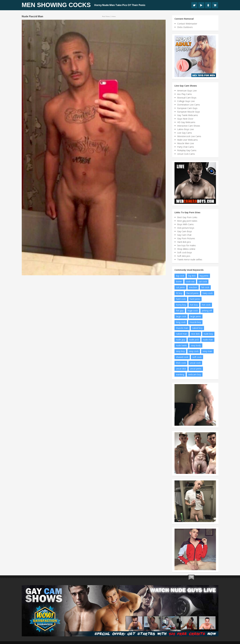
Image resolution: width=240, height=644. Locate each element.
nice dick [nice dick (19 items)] (195, 334)
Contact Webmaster (187, 24)
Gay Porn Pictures (186, 238)
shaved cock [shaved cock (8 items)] (182, 357)
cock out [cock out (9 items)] (190, 281)
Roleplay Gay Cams (187, 150)
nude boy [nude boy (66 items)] (208, 334)
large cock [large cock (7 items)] (181, 316)
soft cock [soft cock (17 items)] (197, 357)
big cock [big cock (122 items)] (180, 276)
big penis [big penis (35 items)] (204, 276)
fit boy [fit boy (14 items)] (179, 293)
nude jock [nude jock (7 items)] (194, 340)
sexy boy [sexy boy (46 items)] (180, 351)
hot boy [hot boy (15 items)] (194, 305)
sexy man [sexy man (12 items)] (207, 351)
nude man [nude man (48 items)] (208, 340)
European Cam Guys (187, 108)
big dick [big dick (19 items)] (192, 276)
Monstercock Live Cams (189, 136)
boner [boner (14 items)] (179, 281)
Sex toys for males (187, 245)
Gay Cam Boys (185, 231)
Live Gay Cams (185, 133)
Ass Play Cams (185, 94)
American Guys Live (187, 91)
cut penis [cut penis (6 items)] (180, 287)
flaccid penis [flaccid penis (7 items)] (192, 293)
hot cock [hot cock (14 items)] (206, 305)
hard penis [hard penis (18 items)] (195, 299)
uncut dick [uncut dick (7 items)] (181, 369)
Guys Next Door (185, 119)
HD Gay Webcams (186, 122)
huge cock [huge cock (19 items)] (193, 311)
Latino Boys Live (186, 129)
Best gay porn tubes (187, 221)
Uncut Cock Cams (186, 154)
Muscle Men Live (186, 143)
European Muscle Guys (189, 112)
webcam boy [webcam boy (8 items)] (195, 374)
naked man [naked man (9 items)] (182, 334)
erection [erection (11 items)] (193, 287)
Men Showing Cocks (56, 5)
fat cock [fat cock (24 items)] (205, 287)
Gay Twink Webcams (188, 115)
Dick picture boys (186, 228)
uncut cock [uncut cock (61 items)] (195, 363)
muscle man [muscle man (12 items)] (182, 328)
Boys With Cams (185, 224)
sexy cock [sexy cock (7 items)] (194, 351)
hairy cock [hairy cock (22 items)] (208, 293)
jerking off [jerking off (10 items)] (207, 311)
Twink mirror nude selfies (190, 259)
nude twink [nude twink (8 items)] (181, 345)
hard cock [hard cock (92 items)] (181, 299)
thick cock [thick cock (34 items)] (181, 363)
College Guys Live (186, 101)
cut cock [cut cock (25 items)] (203, 281)
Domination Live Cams (189, 105)
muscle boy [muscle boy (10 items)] (195, 322)
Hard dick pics (184, 242)
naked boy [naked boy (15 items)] (197, 328)
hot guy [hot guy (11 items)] (180, 311)
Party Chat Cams (186, 147)
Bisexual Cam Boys (187, 98)
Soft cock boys (185, 252)
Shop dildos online (186, 249)
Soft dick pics (184, 256)
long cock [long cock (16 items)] (181, 322)
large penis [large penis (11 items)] (196, 316)
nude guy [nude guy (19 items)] (181, 340)
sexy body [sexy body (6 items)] (196, 345)
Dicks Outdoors (185, 27)
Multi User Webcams (187, 140)
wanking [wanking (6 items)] (180, 374)
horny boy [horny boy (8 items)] (181, 305)
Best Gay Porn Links (187, 217)
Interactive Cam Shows (189, 126)
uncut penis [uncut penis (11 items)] (196, 369)
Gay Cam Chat (184, 235)
